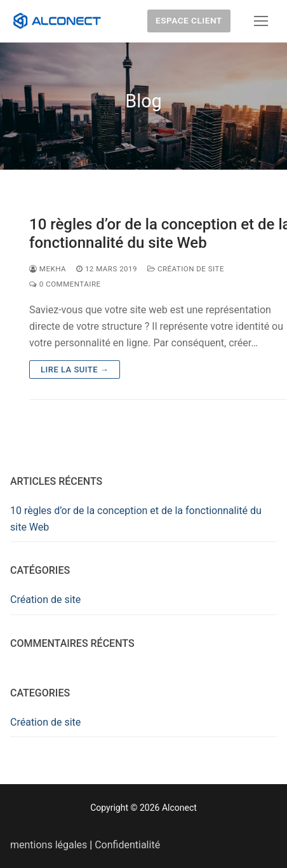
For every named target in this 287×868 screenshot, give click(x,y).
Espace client (189, 20)
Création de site (186, 269)
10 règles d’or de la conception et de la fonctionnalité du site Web (136, 519)
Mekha (48, 269)
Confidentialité (127, 845)
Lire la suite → (75, 370)
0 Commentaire (65, 284)
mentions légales (49, 845)
